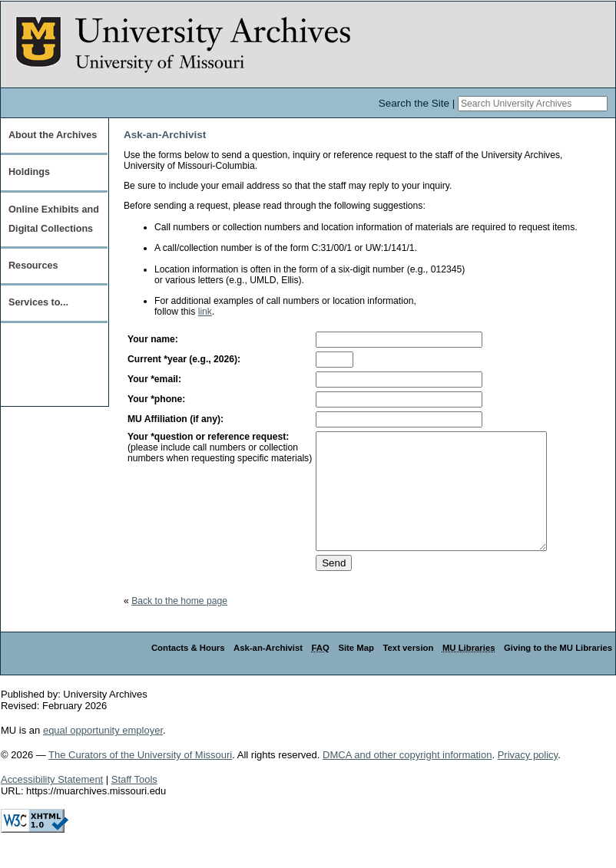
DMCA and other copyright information (407, 778)
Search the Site (414, 103)
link (205, 312)
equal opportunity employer (103, 753)
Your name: (153, 339)
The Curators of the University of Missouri (140, 778)
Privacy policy (528, 778)
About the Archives (53, 135)
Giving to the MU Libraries (558, 671)
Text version (408, 671)
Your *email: (154, 379)
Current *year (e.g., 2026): (184, 359)
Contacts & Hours (188, 671)
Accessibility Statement (52, 802)
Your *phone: (156, 399)
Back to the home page (179, 624)
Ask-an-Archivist (268, 671)
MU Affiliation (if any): (176, 419)
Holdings (29, 172)
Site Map (356, 671)
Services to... (38, 302)
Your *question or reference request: (208, 437)
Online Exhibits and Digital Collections (54, 219)
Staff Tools (134, 802)
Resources (33, 266)
